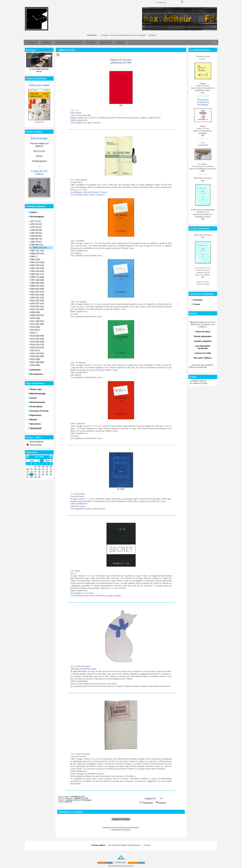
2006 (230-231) (37, 306)
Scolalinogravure (39, 161)
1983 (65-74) (36, 239)
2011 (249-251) (37, 321)
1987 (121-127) (37, 251)
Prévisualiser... (147, 803)
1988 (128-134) (37, 253)
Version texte (35, 445)
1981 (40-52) (36, 233)
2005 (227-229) (37, 303)
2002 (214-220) (37, 295)
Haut (121, 859)
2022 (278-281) (37, 353)
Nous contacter (36, 442)
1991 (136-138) (37, 262)
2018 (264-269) (37, 342)
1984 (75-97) (36, 242)
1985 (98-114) (37, 245)
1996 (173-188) (37, 277)
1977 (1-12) (35, 221)
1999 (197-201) (37, 286)
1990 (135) (35, 259)
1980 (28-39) (36, 230)
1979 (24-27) (36, 227)
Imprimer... (162, 803)
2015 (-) (34, 333)
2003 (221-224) (37, 298)
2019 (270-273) (37, 345)
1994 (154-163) (37, 271)
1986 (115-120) (40, 248)
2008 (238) (35, 312)
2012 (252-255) (37, 324)
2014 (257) (35, 330)
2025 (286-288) (37, 362)
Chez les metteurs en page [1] (39, 145)
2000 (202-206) (37, 289)
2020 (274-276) (37, 347)
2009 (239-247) (37, 315)
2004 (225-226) (37, 300)
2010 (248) (35, 318)
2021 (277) (35, 350)
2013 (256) (35, 327)
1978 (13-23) (36, 224)
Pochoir (39, 156)
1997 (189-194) (37, 280)
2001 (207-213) (37, 292)
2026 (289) (35, 365)
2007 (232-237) (37, 309)
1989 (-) (34, 256)
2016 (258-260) (37, 336)
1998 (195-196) (37, 283)
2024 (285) (35, 359)
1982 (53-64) (36, 236)
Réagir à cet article (121, 819)
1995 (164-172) (37, 274)
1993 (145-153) (37, 268)
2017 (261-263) (37, 339)
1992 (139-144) (37, 265)
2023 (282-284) (37, 356)
